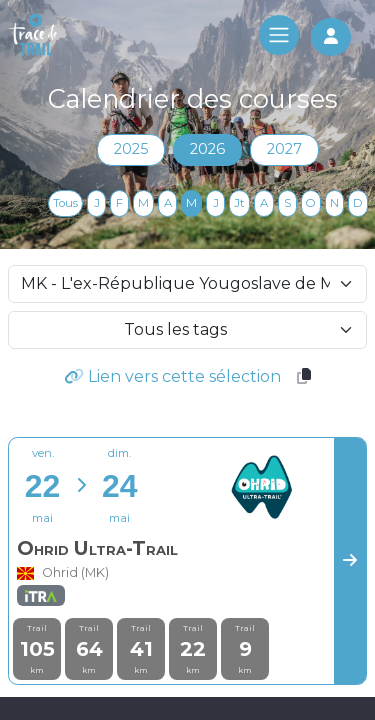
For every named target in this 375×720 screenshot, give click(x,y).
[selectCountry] (187, 284)
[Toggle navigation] (279, 35)
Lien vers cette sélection (172, 376)
